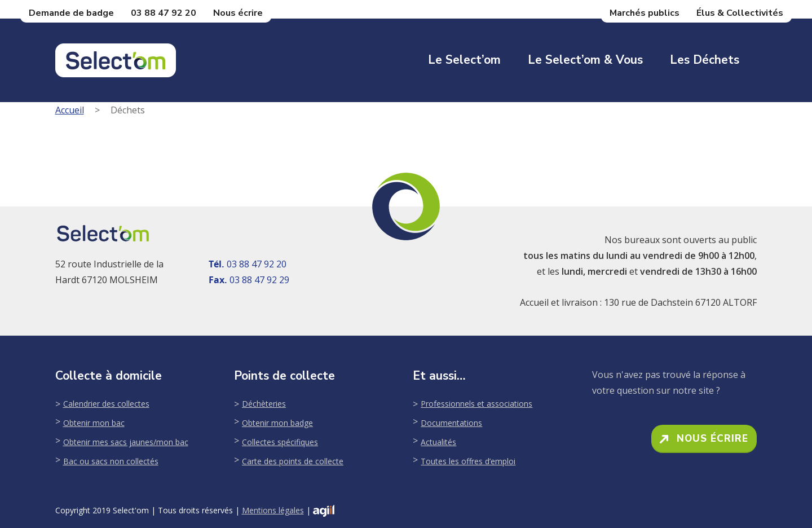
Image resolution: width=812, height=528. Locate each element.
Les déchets (705, 60)
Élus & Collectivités (740, 13)
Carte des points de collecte (293, 461)
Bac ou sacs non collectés (111, 461)
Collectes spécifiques (280, 442)
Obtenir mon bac (94, 423)
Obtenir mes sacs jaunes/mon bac (126, 442)
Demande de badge (71, 13)
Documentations (451, 423)
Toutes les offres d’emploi (468, 461)
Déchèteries (264, 404)
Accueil (70, 110)
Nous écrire (238, 13)
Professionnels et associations (476, 404)
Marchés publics (645, 13)
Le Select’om (464, 60)
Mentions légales (273, 510)
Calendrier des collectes (106, 404)
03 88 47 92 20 (164, 13)
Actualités (438, 442)
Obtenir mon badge (277, 423)
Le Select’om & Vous (585, 60)
